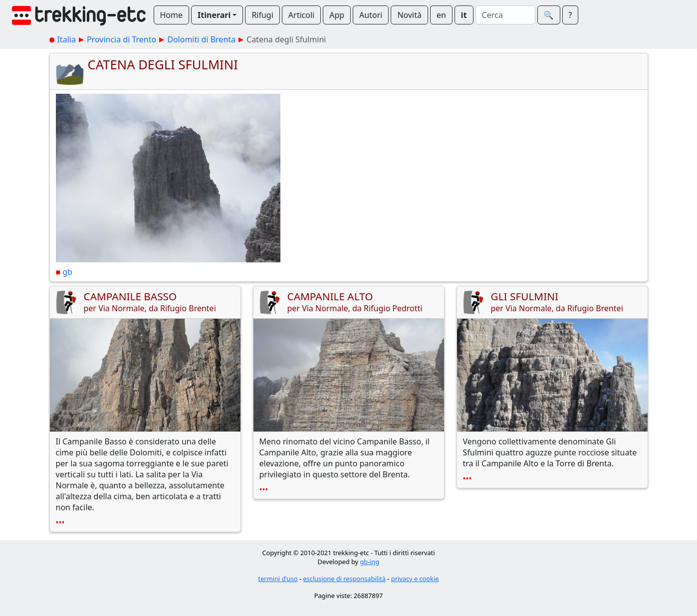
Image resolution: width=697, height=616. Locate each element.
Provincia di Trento (121, 39)
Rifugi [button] (262, 15)
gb (67, 272)
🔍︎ (549, 15)
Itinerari (214, 15)
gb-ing (369, 562)
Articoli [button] (301, 15)
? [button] (571, 15)
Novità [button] (409, 15)
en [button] (441, 15)
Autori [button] (371, 15)
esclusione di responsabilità (344, 579)
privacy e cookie (415, 579)
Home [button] (172, 15)
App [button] (337, 15)
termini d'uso (278, 579)
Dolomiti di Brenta (201, 39)
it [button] (464, 15)
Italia (67, 39)
